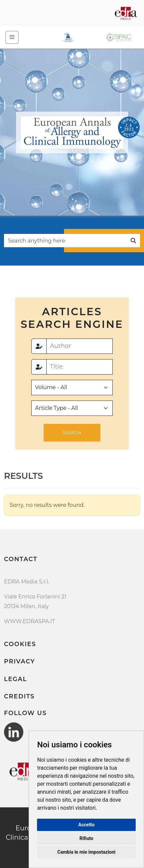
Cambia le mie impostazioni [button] (86, 852)
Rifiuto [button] (86, 838)
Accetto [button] (86, 825)
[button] (72, 433)
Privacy (19, 661)
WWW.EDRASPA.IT (29, 621)
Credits (19, 696)
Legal (15, 679)
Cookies (20, 644)
